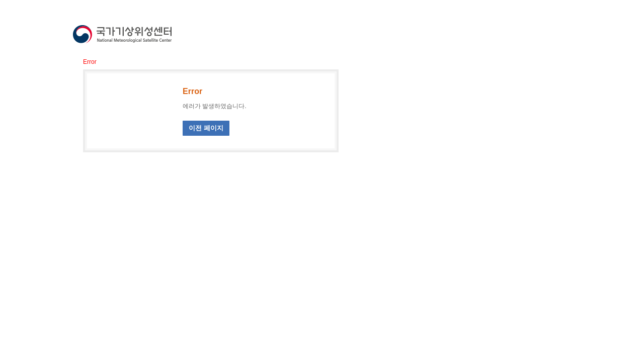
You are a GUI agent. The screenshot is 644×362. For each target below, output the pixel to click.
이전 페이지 (206, 128)
